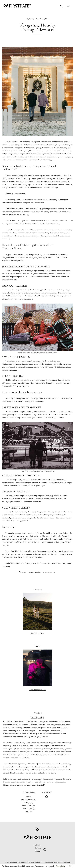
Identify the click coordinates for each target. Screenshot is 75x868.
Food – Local (27, 806)
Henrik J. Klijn (36, 572)
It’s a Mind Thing (37, 633)
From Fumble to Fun (38, 690)
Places (27, 812)
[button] (61, 6)
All (27, 797)
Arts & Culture (27, 800)
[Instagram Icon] (47, 797)
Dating (31, 19)
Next (36, 646)
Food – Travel (27, 809)
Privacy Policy (61, 866)
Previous (39, 590)
